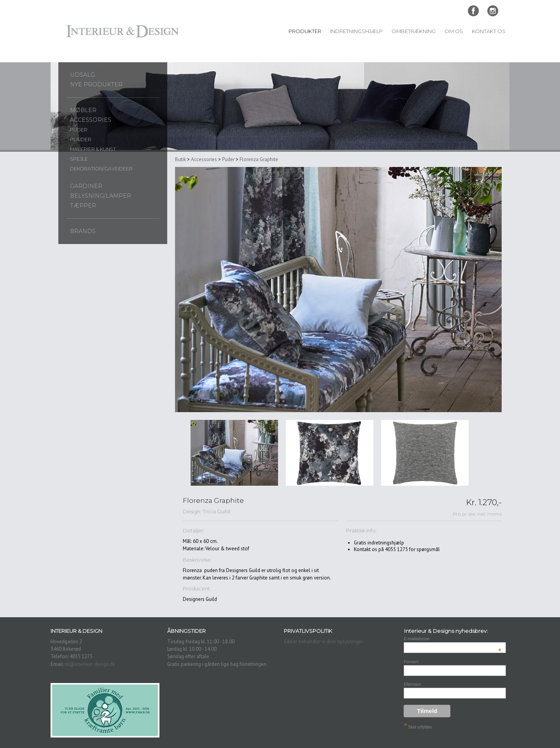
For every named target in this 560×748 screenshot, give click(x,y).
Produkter (305, 31)
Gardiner (86, 186)
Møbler (83, 110)
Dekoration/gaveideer (101, 169)
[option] (234, 453)
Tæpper (83, 205)
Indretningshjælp (356, 31)
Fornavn (411, 662)
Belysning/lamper (101, 196)
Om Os (454, 31)
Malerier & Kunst (93, 149)
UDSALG (82, 75)
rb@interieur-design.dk (90, 664)
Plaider (81, 140)
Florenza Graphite (259, 159)
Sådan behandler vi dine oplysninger (323, 642)
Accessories (91, 120)
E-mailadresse (452, 639)
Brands (83, 231)
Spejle (79, 159)
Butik (180, 159)
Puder (79, 130)
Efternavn (412, 684)
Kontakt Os (489, 31)
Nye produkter (96, 84)
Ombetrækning (414, 31)
